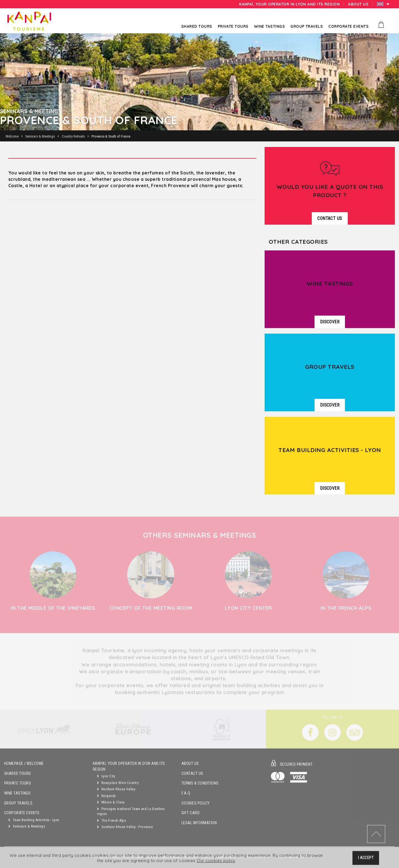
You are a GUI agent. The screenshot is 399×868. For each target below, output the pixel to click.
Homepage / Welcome (24, 764)
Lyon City (106, 776)
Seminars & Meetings (27, 826)
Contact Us (192, 774)
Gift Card (190, 813)
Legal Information (199, 823)
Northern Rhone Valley (116, 789)
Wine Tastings (17, 793)
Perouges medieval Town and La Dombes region (131, 811)
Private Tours (18, 783)
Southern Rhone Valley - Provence (125, 827)
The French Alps (112, 820)
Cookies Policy (196, 803)
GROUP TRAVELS (18, 803)
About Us (190, 764)
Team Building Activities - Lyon (34, 820)
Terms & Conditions (200, 783)
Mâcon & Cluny (111, 802)
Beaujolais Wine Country (118, 783)
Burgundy (106, 796)
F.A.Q (186, 793)
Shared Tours (18, 774)
